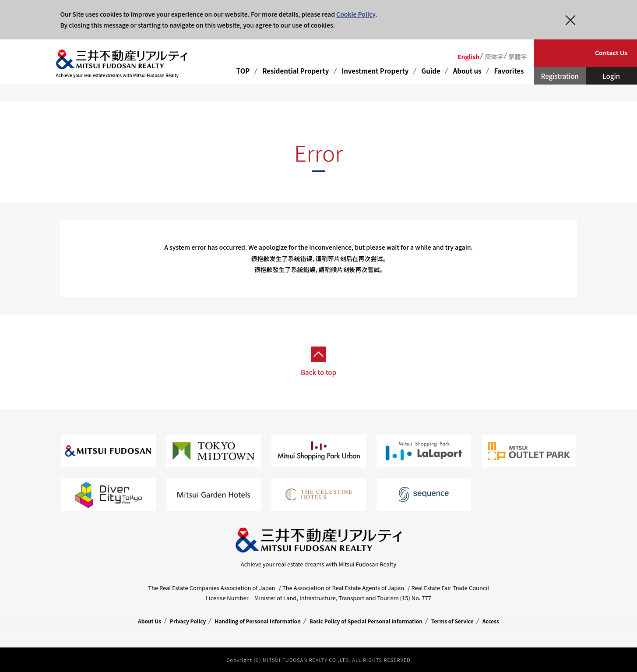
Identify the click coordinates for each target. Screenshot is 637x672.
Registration (560, 76)
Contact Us (611, 53)
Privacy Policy (188, 621)
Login (611, 76)
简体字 (494, 57)
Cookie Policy (356, 14)
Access (491, 621)
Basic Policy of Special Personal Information (366, 621)
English (469, 57)
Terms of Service (452, 621)
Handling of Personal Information (258, 621)
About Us (150, 621)
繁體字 (517, 57)
